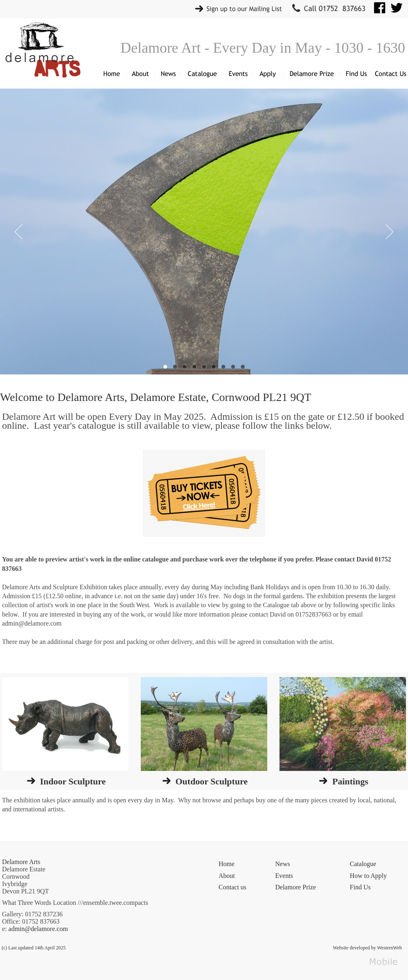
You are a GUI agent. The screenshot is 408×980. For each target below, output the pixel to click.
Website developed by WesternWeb (367, 948)
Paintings (350, 781)
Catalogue (363, 864)
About (227, 876)
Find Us (360, 887)
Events (284, 876)
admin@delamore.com (38, 929)
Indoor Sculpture (73, 781)
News (283, 864)
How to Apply (368, 876)
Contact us (233, 887)
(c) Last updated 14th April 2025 (34, 948)
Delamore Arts (21, 862)
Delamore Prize (296, 887)
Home (227, 864)
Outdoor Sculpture (212, 781)
